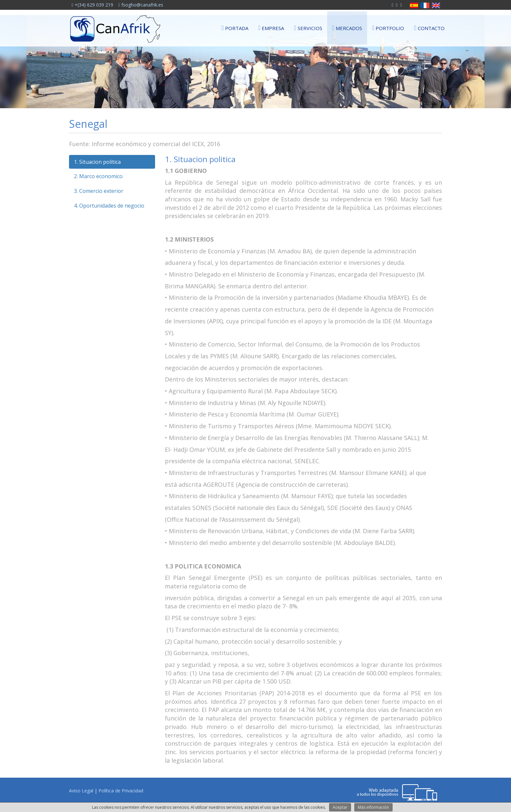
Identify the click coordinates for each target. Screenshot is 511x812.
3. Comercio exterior (99, 191)
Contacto (429, 28)
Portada (235, 28)
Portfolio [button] (388, 28)
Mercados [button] (347, 28)
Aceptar (340, 807)
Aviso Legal (81, 791)
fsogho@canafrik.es (141, 5)
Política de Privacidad (121, 791)
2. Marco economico (98, 176)
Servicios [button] (308, 28)
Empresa (271, 28)
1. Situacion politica (97, 162)
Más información (373, 807)
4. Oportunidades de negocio (109, 206)
